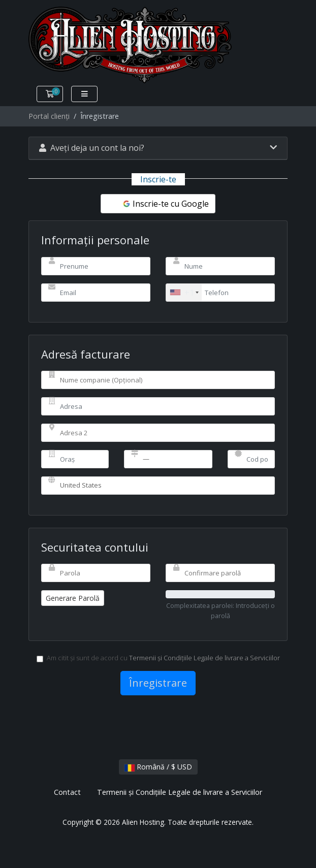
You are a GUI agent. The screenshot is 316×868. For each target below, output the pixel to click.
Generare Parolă (73, 598)
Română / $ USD (158, 767)
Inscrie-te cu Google (165, 204)
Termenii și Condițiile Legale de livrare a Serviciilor (204, 658)
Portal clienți (49, 116)
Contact (67, 792)
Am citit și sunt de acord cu (158, 658)
